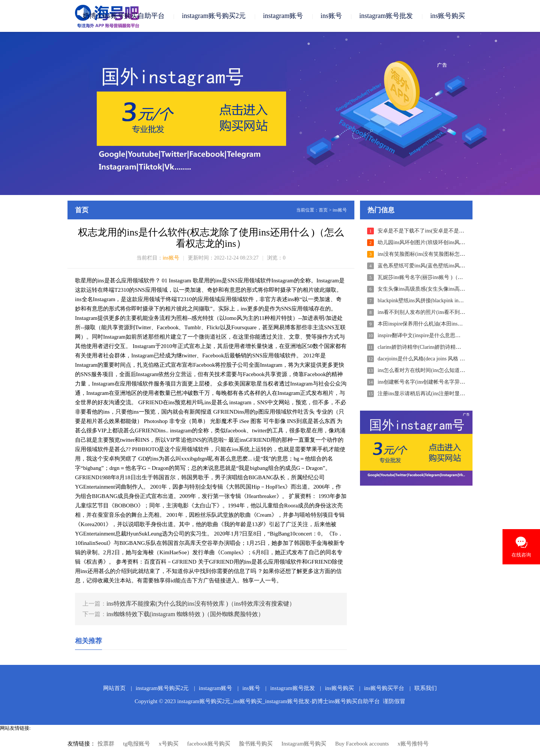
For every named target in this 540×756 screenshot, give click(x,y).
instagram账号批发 (386, 16)
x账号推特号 (413, 744)
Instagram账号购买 (304, 744)
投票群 (106, 744)
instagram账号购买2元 (214, 16)
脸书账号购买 (256, 744)
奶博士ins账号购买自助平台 (124, 16)
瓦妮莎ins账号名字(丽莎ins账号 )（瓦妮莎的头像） (436, 277)
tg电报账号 (136, 744)
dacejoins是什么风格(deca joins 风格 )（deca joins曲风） (441, 359)
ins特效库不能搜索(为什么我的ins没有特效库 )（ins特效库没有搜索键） (201, 604)
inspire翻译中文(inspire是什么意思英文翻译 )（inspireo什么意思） (453, 335)
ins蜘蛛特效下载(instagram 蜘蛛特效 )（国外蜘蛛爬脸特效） (185, 614)
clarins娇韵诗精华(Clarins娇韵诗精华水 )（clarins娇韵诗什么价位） (454, 347)
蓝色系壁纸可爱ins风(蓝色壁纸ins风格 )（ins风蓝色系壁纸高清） (452, 266)
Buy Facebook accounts (362, 744)
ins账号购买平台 (384, 688)
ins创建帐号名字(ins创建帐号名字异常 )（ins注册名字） (442, 382)
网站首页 (114, 688)
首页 (323, 210)
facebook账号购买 (209, 744)
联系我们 (426, 688)
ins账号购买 (448, 16)
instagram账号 (283, 16)
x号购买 (169, 744)
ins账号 (331, 16)
